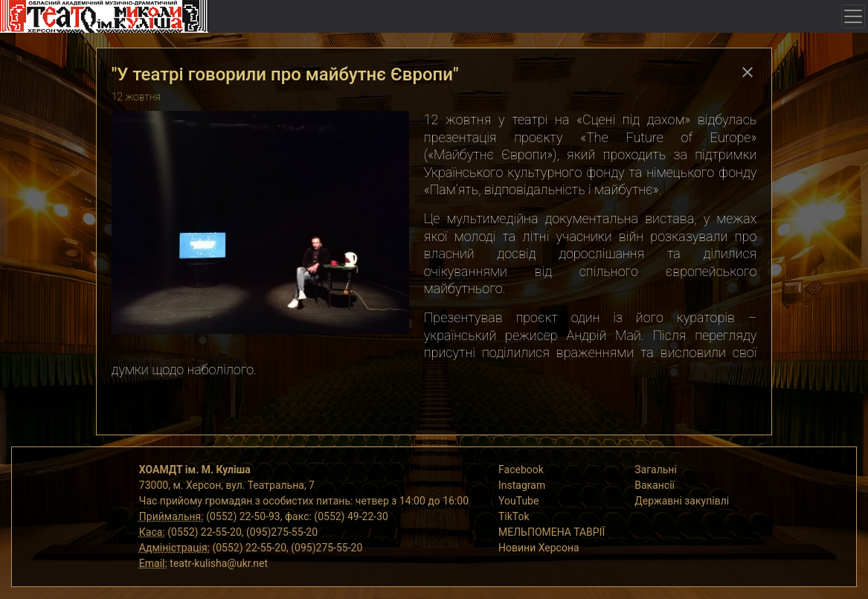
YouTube (518, 501)
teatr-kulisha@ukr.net (219, 563)
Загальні (656, 470)
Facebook (521, 470)
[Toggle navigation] (853, 16)
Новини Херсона (539, 548)
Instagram (522, 485)
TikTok (514, 516)
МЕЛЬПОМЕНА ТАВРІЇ (552, 532)
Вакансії (655, 485)
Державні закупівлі (682, 501)
